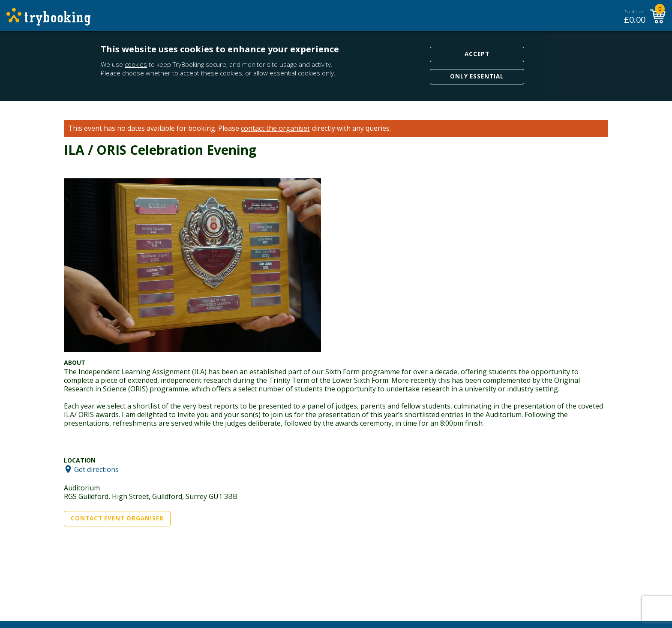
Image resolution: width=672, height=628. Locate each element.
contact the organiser (276, 128)
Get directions (96, 469)
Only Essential (477, 76)
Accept (477, 54)
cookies (136, 64)
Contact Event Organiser (117, 518)
